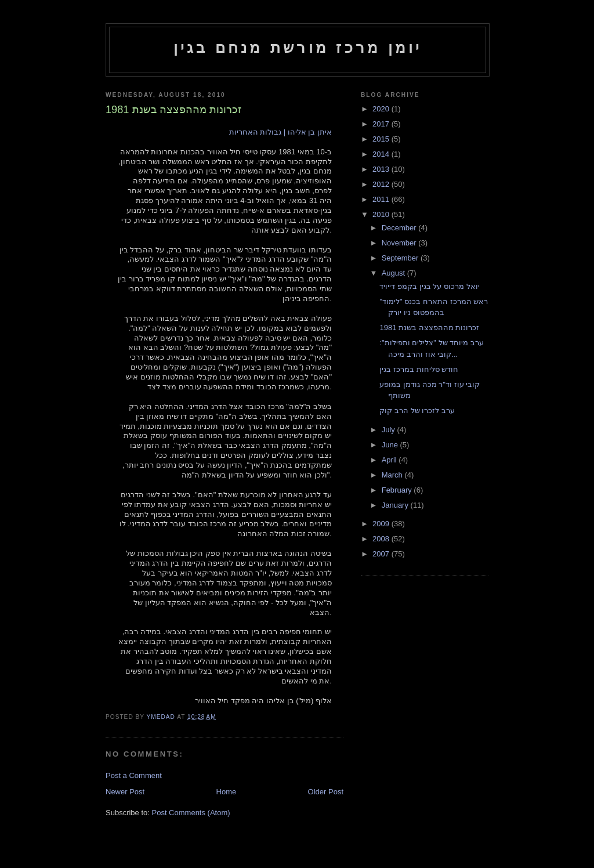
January (396, 505)
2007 (382, 554)
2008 (382, 539)
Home (227, 792)
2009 (382, 524)
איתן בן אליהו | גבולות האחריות (280, 132)
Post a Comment (134, 775)
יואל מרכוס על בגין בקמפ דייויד (429, 286)
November (400, 243)
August (394, 273)
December (400, 228)
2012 (382, 184)
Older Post (326, 792)
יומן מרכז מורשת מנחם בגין (298, 48)
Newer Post (125, 792)
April (390, 460)
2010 (382, 214)
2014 (382, 154)
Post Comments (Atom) (191, 813)
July (390, 430)
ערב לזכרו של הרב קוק (417, 411)
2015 (382, 139)
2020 (382, 109)
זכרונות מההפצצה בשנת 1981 (429, 328)
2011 (382, 199)
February (398, 490)
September (401, 258)
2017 (382, 124)
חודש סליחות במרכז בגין (419, 369)
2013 (382, 169)
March (393, 475)
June (391, 445)
